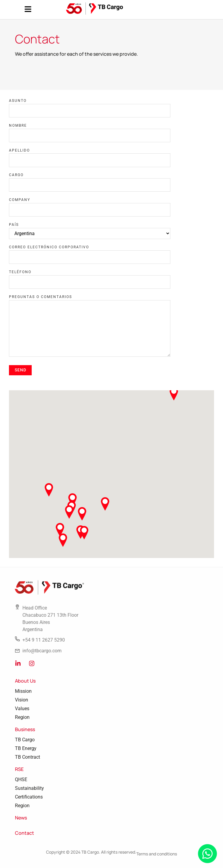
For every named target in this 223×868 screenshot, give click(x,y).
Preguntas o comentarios (41, 297)
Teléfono (20, 272)
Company (20, 200)
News (21, 818)
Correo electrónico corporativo (49, 247)
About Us (25, 681)
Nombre (18, 125)
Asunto (18, 101)
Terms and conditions (157, 854)
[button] (28, 10)
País (14, 225)
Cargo (16, 175)
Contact (25, 833)
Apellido (19, 150)
